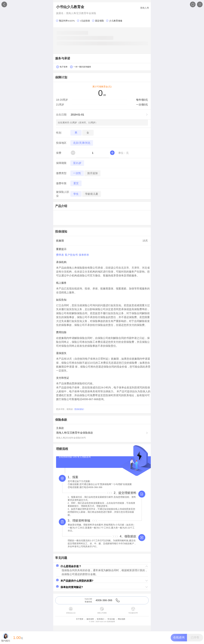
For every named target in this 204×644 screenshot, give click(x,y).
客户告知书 (71, 255)
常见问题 (111, 619)
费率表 (60, 255)
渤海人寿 (145, 8)
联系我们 (101, 619)
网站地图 (122, 619)
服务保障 (90, 619)
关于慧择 (80, 619)
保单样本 (84, 255)
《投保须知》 (79, 409)
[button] (102, 566)
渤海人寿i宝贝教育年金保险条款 (75, 433)
